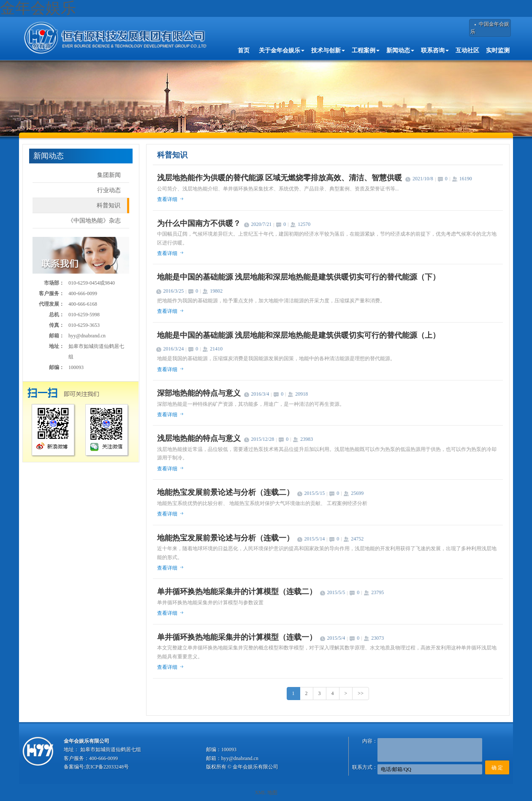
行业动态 (109, 190)
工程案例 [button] (366, 50)
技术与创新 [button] (328, 50)
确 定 (497, 768)
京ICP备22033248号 (107, 767)
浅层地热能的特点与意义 (199, 438)
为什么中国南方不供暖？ (199, 223)
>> (361, 693)
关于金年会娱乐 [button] (282, 50)
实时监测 (498, 50)
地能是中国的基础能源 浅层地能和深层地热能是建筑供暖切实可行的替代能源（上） (299, 335)
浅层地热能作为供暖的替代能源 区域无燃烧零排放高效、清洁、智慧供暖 (280, 178)
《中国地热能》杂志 (94, 221)
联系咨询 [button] (435, 50)
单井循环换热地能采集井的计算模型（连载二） (237, 592)
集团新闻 (109, 175)
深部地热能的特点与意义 (199, 393)
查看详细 (167, 199)
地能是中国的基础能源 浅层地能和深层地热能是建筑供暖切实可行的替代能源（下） (299, 277)
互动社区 (467, 50)
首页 (244, 50)
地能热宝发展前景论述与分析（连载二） (225, 492)
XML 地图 (266, 793)
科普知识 (109, 205)
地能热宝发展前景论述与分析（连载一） (225, 538)
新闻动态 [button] (400, 50)
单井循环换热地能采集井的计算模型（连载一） (237, 637)
